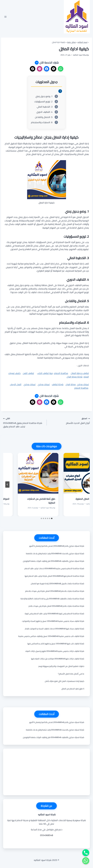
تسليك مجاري (83, 384)
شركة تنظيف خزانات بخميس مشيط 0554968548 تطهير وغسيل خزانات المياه (55, 651)
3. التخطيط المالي (45, 107)
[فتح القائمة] (6, 17)
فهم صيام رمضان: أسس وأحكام (71, 499)
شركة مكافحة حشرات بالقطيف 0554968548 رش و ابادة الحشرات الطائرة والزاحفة (52, 599)
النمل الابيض (16, 384)
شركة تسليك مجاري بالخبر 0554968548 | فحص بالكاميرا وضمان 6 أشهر (57, 546)
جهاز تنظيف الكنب (45, 373)
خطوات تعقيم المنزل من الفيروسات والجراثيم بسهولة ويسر (61, 666)
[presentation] (70, 473)
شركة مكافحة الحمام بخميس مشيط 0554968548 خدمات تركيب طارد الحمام (54, 568)
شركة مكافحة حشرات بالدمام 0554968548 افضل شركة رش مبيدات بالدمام (55, 591)
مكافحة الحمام (61, 373)
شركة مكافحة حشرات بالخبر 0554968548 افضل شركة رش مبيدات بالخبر (56, 606)
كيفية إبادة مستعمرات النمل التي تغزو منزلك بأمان (64, 681)
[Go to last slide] (86, 485)
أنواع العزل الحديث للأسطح (69, 421)
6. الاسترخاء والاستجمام (42, 122)
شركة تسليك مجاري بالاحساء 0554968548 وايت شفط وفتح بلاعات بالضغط (55, 553)
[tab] (52, 518)
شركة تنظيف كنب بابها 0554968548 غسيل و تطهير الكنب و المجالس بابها (56, 644)
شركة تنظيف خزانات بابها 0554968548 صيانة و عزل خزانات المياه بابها (58, 659)
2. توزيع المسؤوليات (43, 102)
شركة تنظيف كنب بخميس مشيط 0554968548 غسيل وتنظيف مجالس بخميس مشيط (51, 636)
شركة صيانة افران (75, 377)
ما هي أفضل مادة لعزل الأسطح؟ (71, 674)
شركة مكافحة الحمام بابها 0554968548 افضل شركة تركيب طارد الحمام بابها (54, 576)
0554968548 (47, 835)
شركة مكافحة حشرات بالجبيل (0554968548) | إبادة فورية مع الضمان (57, 583)
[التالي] (7, 485)
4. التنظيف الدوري (44, 112)
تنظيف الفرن (28, 373)
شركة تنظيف (58, 384)
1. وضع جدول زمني (44, 96)
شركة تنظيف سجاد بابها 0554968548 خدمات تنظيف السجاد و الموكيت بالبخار (55, 629)
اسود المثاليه (82, 42)
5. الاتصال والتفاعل (44, 117)
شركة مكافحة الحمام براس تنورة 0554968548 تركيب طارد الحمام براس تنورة (54, 614)
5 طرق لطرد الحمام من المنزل (73, 689)
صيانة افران (71, 384)
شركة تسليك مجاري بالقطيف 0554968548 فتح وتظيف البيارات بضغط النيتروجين (54, 561)
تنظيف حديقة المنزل (80, 373)
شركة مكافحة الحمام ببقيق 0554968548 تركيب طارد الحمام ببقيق (24, 422)
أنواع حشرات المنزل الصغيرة (28, 499)
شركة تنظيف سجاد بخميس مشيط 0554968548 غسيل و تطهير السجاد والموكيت (53, 621)
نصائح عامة (71, 42)
